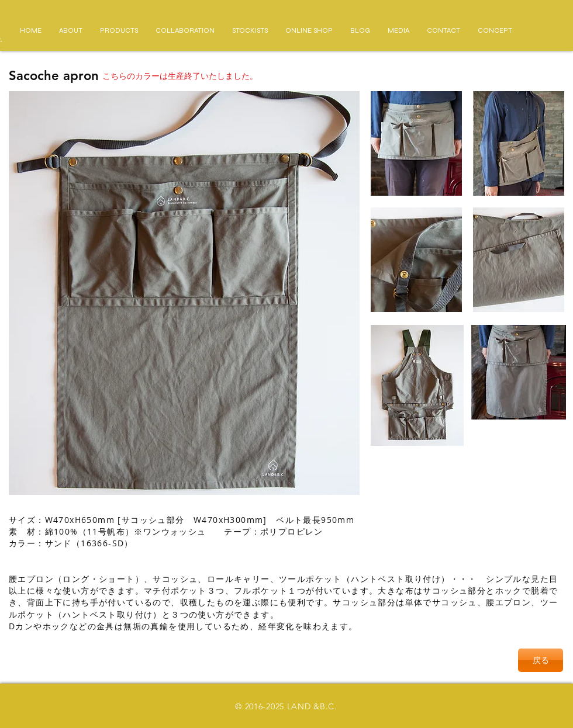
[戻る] (541, 660)
